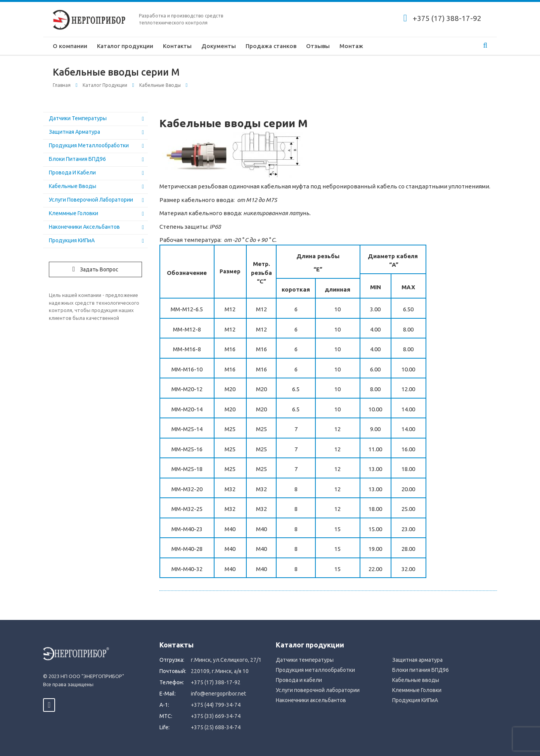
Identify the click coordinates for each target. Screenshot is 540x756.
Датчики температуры (78, 118)
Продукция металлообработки (89, 145)
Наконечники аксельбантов (84, 227)
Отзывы (318, 46)
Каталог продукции (125, 46)
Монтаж (351, 46)
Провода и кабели (72, 173)
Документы (219, 46)
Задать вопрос (96, 269)
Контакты (177, 46)
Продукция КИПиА (72, 240)
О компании (70, 46)
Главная (62, 85)
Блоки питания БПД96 (77, 159)
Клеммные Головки (74, 213)
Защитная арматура (74, 132)
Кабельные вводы (160, 85)
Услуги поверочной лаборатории (91, 200)
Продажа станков (271, 46)
